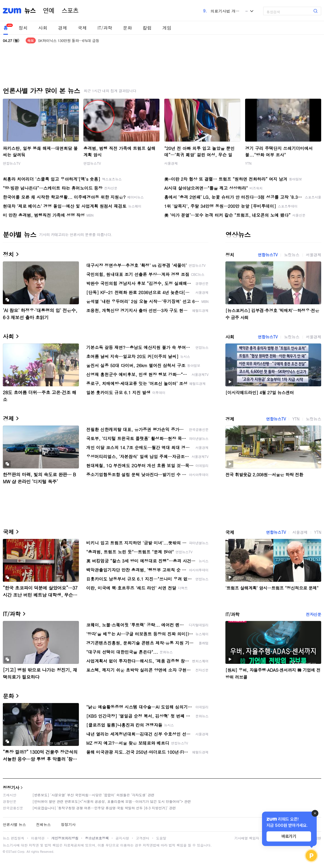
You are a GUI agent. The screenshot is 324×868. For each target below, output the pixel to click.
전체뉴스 (43, 824)
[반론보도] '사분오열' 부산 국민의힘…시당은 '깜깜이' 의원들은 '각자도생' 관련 (93, 795)
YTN (248, 163)
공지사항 (122, 838)
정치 (23, 28)
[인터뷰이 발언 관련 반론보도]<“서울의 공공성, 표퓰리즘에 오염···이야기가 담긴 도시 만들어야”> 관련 (112, 801)
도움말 (161, 838)
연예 (49, 11)
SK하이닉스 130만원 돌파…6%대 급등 (69, 40)
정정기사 (11, 787)
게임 (167, 28)
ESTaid (11, 852)
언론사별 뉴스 (14, 824)
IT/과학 (105, 28)
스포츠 (70, 11)
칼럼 (147, 28)
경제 (63, 28)
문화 (127, 28)
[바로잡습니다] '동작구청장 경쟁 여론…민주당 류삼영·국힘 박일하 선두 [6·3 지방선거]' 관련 (104, 808)
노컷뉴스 (292, 255)
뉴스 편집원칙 (14, 838)
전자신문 (314, 614)
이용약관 (38, 838)
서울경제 (171, 163)
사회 (43, 28)
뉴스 (30, 11)
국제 (82, 28)
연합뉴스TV (12, 163)
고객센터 (143, 838)
